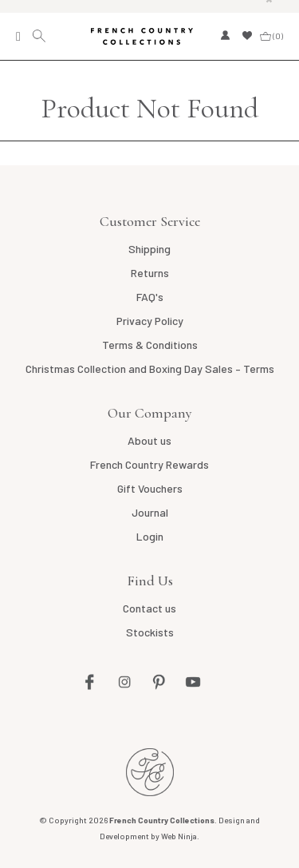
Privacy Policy (150, 321)
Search (41, 36)
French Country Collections (142, 37)
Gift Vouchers (150, 488)
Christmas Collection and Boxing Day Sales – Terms (150, 369)
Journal (150, 512)
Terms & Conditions (150, 345)
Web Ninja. (180, 836)
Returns (150, 273)
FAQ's (150, 297)
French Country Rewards (149, 464)
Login (150, 536)
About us (149, 440)
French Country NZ (150, 772)
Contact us (149, 608)
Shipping (149, 249)
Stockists (150, 632)
